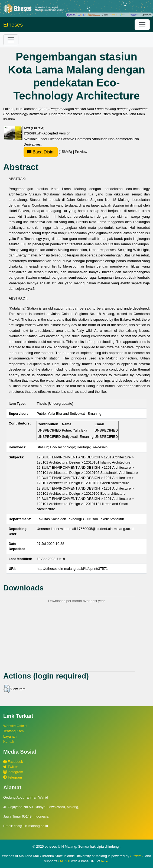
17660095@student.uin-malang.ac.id (105, 529)
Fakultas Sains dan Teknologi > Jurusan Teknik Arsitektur (80, 519)
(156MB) (48, 152)
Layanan (10, 736)
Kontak (9, 742)
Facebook (13, 762)
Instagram (13, 772)
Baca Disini (41, 152)
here (105, 861)
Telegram (13, 777)
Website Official (15, 726)
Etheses (13, 25)
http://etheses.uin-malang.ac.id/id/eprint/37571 (72, 569)
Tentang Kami (14, 731)
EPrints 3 (137, 856)
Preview (81, 152)
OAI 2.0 (64, 861)
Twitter (11, 767)
